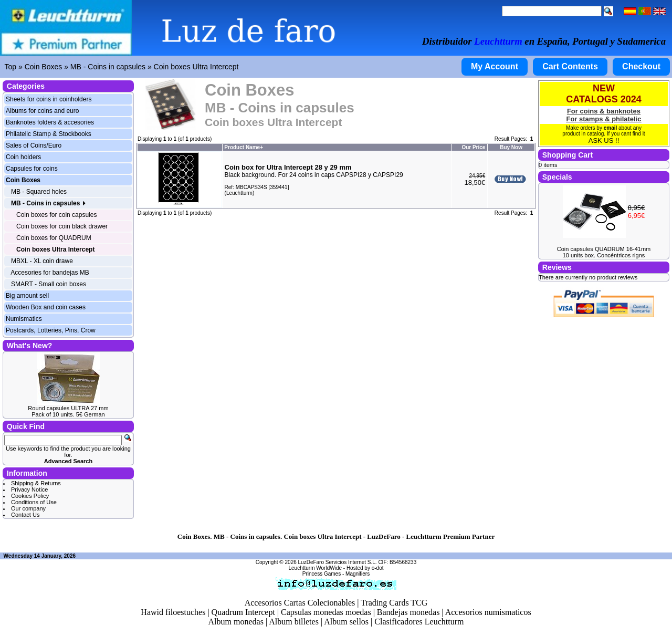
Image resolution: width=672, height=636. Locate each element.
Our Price (473, 147)
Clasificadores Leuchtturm (419, 622)
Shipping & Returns (36, 483)
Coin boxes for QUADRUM (54, 238)
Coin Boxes (44, 67)
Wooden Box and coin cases (46, 307)
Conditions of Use (34, 502)
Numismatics (24, 319)
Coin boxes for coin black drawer (62, 226)
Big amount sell (27, 296)
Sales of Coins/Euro (34, 145)
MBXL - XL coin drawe (42, 261)
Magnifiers (358, 574)
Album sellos (346, 622)
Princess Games (322, 574)
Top (11, 67)
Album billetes (294, 622)
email (611, 128)
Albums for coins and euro (42, 111)
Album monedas (236, 622)
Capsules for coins (32, 169)
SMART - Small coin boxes (49, 284)
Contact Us (25, 515)
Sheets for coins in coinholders (49, 99)
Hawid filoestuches (173, 612)
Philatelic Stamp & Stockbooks (49, 134)
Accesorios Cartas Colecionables (300, 603)
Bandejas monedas (408, 612)
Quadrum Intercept (243, 612)
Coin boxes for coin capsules (56, 215)
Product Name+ (244, 147)
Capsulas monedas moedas (326, 612)
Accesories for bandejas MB (50, 273)
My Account (495, 66)
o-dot (378, 568)
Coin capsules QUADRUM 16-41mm (604, 249)
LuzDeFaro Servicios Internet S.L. (338, 562)
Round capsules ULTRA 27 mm (68, 408)
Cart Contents (570, 66)
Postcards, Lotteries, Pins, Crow (51, 330)
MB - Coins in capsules (108, 67)
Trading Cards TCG (394, 603)
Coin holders (23, 157)
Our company (28, 508)
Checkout (641, 66)
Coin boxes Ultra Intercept (196, 67)
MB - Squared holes (39, 192)
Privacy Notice (29, 489)
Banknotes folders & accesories (50, 122)
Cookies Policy (30, 496)
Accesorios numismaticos (488, 612)
